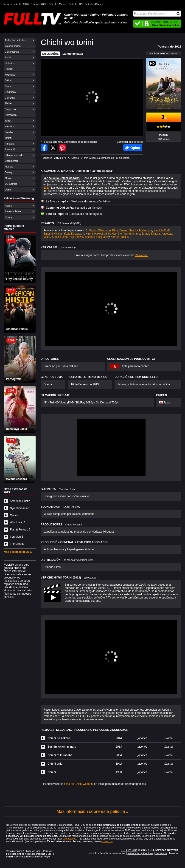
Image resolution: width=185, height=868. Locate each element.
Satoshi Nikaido (53, 234)
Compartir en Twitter (53, 148)
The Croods (17, 544)
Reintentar (141, 255)
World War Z (18, 522)
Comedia (10, 98)
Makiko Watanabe (100, 230)
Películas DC (76, 4)
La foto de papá (73, 54)
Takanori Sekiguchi (96, 237)
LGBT (8, 190)
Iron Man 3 (16, 537)
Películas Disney (94, 4)
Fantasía (10, 144)
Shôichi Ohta (60, 237)
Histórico (10, 63)
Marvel (8, 178)
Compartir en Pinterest (62, 148)
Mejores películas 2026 (16, 4)
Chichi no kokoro (59, 738)
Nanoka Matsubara (140, 230)
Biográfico (10, 92)
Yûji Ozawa (76, 237)
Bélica (8, 80)
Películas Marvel (57, 4)
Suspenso (10, 109)
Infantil (8, 138)
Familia (9, 132)
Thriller (9, 103)
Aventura (10, 75)
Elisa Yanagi (120, 230)
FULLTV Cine (129, 850)
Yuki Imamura (132, 234)
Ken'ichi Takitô (119, 237)
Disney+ (9, 217)
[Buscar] (157, 14)
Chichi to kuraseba (60, 755)
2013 (46, 188)
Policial (9, 69)
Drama (8, 86)
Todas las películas (15, 40)
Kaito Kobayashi (74, 234)
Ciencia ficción (13, 46)
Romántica (11, 115)
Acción (8, 57)
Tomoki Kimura (151, 234)
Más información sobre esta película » (92, 811)
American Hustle (20, 501)
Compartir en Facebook (44, 148)
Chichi (52, 772)
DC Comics (11, 184)
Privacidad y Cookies (140, 853)
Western (9, 126)
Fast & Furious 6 (20, 530)
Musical (9, 167)
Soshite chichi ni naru (62, 747)
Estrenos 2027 (39, 4)
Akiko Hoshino (113, 234)
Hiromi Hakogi (94, 234)
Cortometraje (12, 52)
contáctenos (69, 839)
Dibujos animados (15, 155)
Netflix (8, 206)
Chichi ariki (55, 764)
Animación (11, 149)
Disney (9, 172)
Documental (11, 161)
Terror (8, 121)
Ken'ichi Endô (162, 230)
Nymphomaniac (19, 508)
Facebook (133, 148)
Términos (161, 853)
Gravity (14, 515)
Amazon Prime (13, 211)
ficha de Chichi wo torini (79, 784)
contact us (107, 841)
